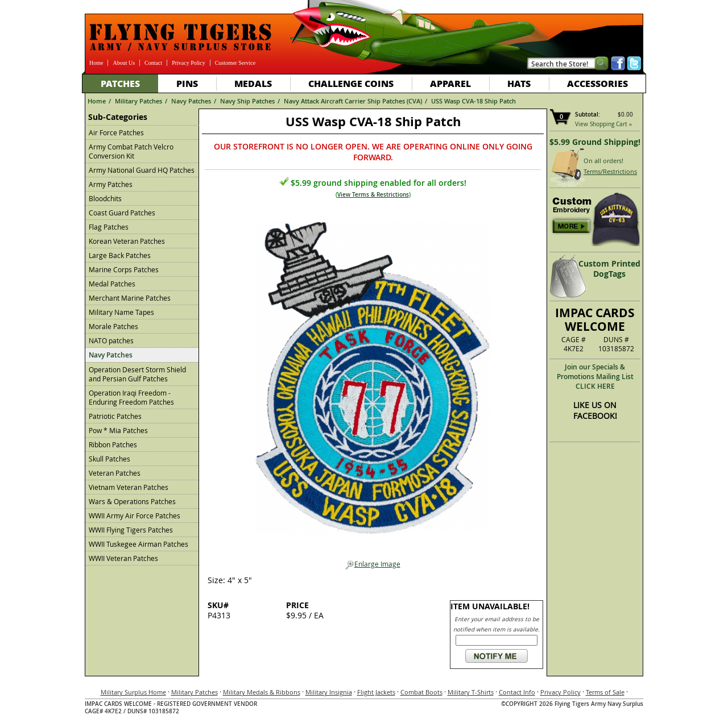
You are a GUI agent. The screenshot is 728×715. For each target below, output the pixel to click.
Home (96, 63)
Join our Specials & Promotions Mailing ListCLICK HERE (595, 377)
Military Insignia (329, 692)
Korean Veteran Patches (127, 241)
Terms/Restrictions (610, 171)
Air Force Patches (116, 132)
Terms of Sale (605, 692)
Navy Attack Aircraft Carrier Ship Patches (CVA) (353, 101)
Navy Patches (191, 101)
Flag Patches (109, 227)
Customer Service (235, 63)
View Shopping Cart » (603, 124)
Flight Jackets (376, 692)
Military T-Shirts (471, 692)
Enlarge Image (373, 564)
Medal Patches (112, 284)
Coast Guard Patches (122, 213)
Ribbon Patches (113, 444)
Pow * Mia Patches (118, 430)
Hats (519, 83)
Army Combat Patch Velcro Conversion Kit (131, 151)
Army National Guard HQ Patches (142, 170)
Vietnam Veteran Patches (129, 487)
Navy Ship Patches (247, 101)
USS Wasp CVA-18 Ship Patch (473, 101)
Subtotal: (588, 115)
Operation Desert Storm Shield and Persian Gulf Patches (137, 374)
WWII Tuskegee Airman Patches (138, 544)
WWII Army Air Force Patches (135, 516)
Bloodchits (105, 198)
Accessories (597, 83)
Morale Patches (113, 326)
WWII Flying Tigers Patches (131, 530)
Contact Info (517, 692)
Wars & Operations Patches (132, 501)
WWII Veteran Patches (123, 558)
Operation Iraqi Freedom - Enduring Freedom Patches (131, 397)
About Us (124, 63)
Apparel (450, 83)
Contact (153, 63)
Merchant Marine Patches (130, 298)
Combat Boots (421, 692)
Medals (253, 83)
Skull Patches (109, 459)
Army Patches (111, 184)
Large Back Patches (120, 255)
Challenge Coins (351, 83)
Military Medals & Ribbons (262, 692)
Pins (187, 83)
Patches (120, 83)
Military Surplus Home (133, 692)
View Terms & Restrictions (373, 195)
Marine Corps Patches (124, 269)
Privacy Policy (189, 63)
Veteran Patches (115, 473)
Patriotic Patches (115, 416)
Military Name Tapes (121, 312)
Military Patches (138, 101)
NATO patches (111, 340)
